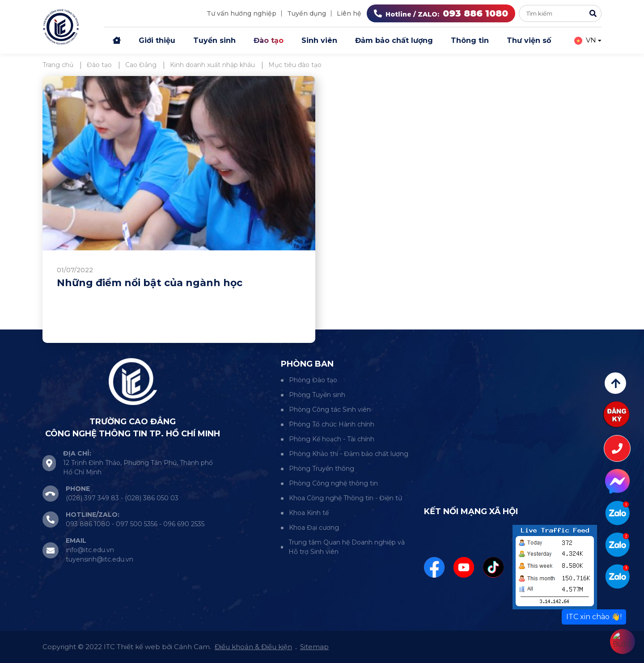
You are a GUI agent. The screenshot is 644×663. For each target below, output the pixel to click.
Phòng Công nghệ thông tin (333, 483)
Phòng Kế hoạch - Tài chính (332, 439)
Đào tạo (269, 40)
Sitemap (314, 647)
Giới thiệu (157, 40)
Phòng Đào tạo (313, 380)
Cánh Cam (192, 647)
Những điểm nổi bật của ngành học (150, 283)
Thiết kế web (138, 647)
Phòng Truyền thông (322, 469)
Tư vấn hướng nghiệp (241, 13)
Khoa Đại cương (314, 528)
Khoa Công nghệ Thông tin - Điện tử (345, 498)
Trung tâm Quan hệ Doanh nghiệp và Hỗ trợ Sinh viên (347, 547)
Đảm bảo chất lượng (394, 40)
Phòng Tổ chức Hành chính (332, 424)
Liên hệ (349, 13)
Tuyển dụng (307, 13)
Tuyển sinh (214, 40)
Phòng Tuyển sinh (317, 395)
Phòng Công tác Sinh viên (330, 410)
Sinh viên (319, 40)
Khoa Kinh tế (309, 513)
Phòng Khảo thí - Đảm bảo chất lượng (349, 454)
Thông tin (470, 40)
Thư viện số (529, 40)
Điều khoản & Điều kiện (253, 647)
